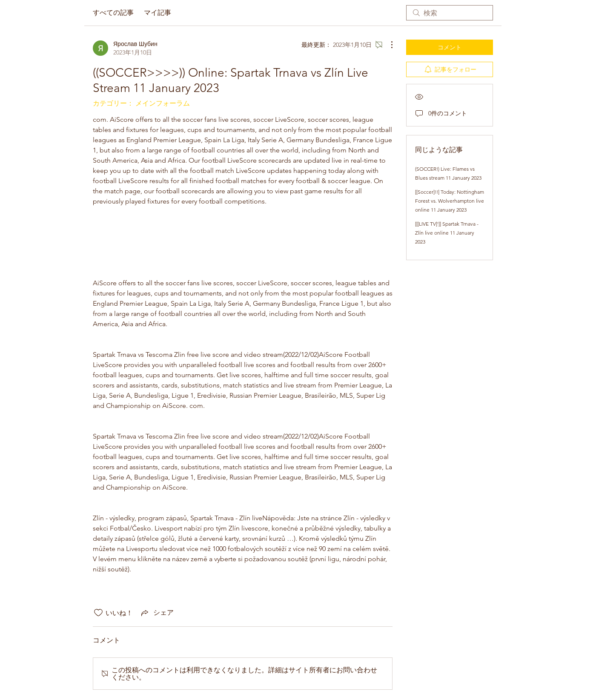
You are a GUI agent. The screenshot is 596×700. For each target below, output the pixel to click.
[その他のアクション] (387, 45)
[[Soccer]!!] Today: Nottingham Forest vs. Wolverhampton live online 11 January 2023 (450, 201)
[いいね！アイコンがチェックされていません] (98, 613)
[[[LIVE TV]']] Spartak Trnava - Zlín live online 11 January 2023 (447, 233)
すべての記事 (113, 13)
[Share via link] (157, 613)
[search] (450, 13)
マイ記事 (158, 13)
